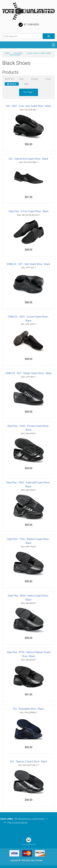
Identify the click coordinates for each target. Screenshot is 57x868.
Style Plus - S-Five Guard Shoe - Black (29, 211)
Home (7, 53)
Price (48, 79)
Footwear (18, 53)
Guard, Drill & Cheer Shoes (39, 53)
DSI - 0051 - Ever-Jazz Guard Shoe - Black (29, 106)
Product (35, 79)
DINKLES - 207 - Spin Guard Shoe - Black (28, 264)
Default (12, 84)
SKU (22, 79)
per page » (29, 92)
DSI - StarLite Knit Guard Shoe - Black (28, 159)
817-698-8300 (29, 25)
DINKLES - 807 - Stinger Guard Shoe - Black (29, 373)
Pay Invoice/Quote (17, 823)
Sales (26, 84)
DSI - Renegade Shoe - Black (28, 709)
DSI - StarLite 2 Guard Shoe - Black (29, 762)
